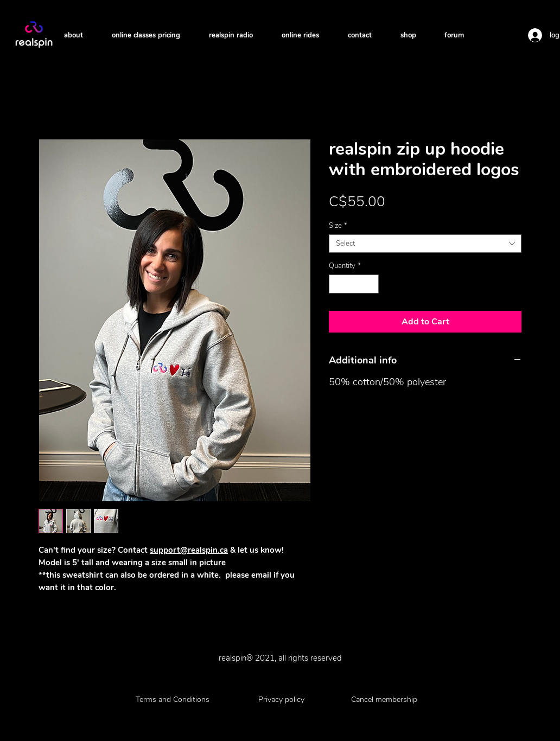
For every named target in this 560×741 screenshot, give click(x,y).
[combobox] (425, 244)
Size (338, 226)
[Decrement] (337, 284)
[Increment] (371, 284)
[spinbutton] (354, 284)
